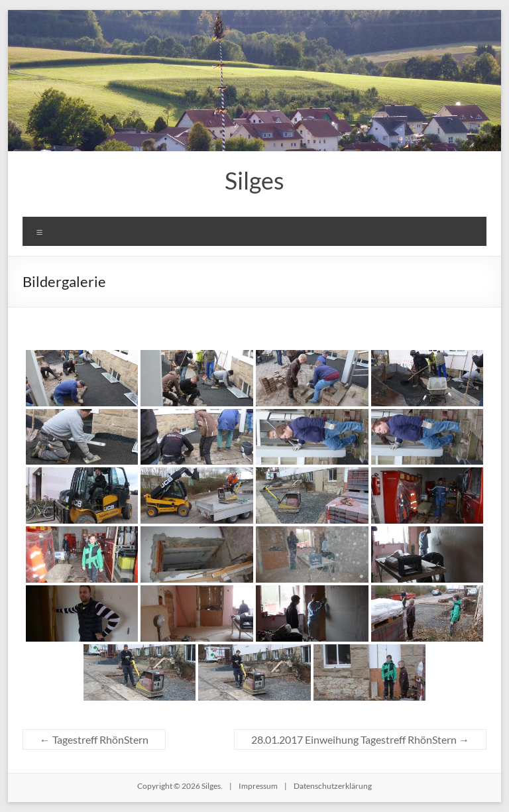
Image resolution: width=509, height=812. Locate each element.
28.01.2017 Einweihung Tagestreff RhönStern (360, 739)
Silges (254, 180)
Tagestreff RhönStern (94, 739)
